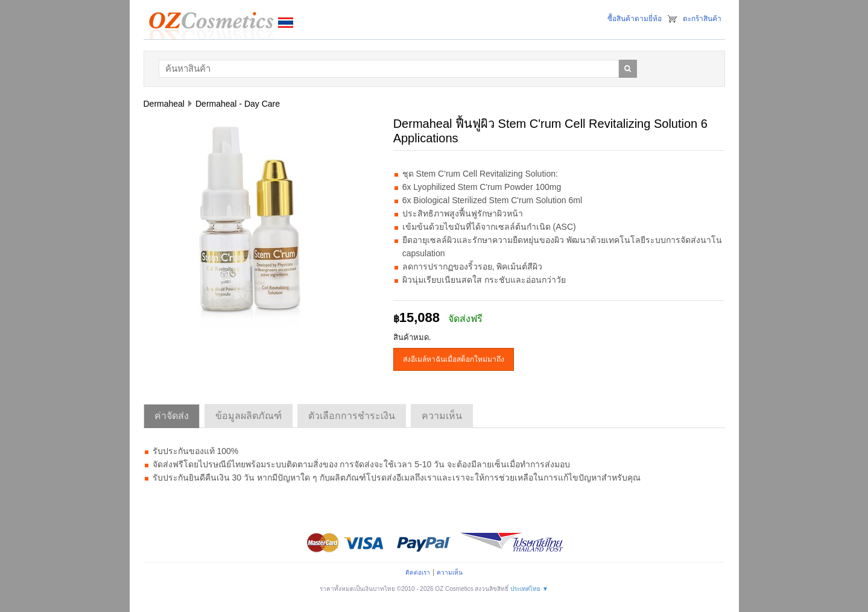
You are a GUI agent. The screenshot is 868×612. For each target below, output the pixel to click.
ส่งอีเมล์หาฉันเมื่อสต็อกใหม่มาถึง (454, 359)
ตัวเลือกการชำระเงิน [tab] (352, 416)
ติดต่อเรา (418, 573)
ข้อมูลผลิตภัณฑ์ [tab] (249, 416)
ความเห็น (450, 573)
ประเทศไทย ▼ (529, 589)
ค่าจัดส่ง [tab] (172, 416)
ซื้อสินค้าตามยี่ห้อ (635, 19)
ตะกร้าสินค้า (702, 19)
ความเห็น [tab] (442, 416)
